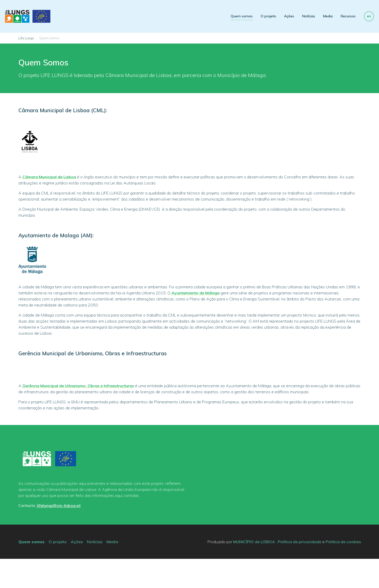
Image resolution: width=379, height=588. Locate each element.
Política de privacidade (300, 571)
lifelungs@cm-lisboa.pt (59, 535)
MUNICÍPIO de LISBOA (254, 571)
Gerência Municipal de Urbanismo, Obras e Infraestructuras (78, 415)
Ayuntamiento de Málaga (196, 293)
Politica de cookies (343, 571)
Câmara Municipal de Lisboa (49, 177)
